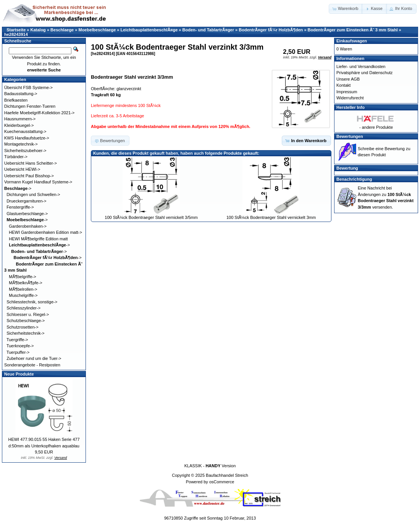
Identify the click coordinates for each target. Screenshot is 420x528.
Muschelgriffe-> (23, 295)
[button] (346, 9)
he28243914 (16, 34)
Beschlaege (62, 30)
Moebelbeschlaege (97, 30)
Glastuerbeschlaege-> (27, 214)
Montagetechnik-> (21, 144)
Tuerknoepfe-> (20, 346)
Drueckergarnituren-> (26, 201)
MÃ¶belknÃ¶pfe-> (25, 283)
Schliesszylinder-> (23, 308)
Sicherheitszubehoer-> (25, 151)
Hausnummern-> (20, 119)
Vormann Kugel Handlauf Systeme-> (38, 182)
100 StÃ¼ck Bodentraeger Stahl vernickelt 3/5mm (151, 217)
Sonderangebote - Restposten (32, 365)
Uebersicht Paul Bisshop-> (29, 176)
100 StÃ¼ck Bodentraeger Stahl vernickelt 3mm (271, 217)
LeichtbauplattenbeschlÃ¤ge (149, 30)
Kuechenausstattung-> (25, 131)
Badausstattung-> (21, 94)
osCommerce (222, 482)
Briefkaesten (16, 100)
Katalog (38, 30)
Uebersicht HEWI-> (22, 169)
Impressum (347, 92)
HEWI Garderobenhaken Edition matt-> (45, 232)
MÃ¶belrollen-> (23, 289)
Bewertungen (350, 136)
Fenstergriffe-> (20, 207)
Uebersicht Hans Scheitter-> (31, 163)
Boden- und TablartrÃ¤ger (208, 30)
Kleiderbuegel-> (19, 125)
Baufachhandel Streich (227, 475)
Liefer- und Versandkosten (361, 66)
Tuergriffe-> (17, 340)
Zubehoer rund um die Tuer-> (34, 358)
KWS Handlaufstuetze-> (27, 138)
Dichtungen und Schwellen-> (33, 194)
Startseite (16, 30)
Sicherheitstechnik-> (25, 333)
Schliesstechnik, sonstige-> (32, 302)
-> (18, 188)
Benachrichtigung (354, 179)
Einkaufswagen (352, 41)
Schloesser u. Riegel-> (28, 314)
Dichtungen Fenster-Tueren (30, 106)
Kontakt (343, 85)
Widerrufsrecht (350, 98)
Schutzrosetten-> (22, 327)
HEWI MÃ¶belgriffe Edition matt (38, 239)
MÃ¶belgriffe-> (22, 277)
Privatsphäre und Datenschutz (364, 73)
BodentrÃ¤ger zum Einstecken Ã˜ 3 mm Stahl (353, 30)
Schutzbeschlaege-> (26, 321)
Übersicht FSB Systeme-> (28, 87)
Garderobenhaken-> (28, 226)
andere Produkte (377, 127)
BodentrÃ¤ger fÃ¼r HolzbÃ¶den (271, 30)
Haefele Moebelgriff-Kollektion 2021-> (39, 113)
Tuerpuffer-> (18, 352)
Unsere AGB (348, 79)
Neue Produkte (19, 374)
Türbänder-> (16, 157)
